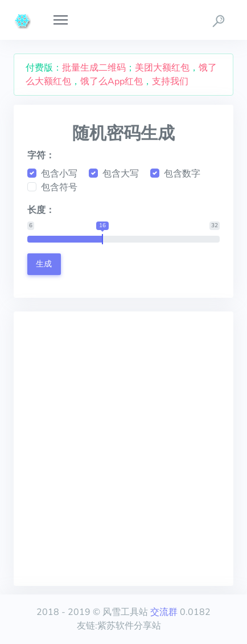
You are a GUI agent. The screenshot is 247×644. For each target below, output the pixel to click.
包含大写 (121, 174)
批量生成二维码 (94, 68)
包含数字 (182, 174)
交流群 (164, 612)
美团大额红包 (162, 68)
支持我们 (170, 81)
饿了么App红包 (112, 81)
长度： (41, 210)
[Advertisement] (124, 449)
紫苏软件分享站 (129, 626)
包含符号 (59, 187)
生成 (44, 264)
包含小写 (59, 174)
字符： (41, 155)
